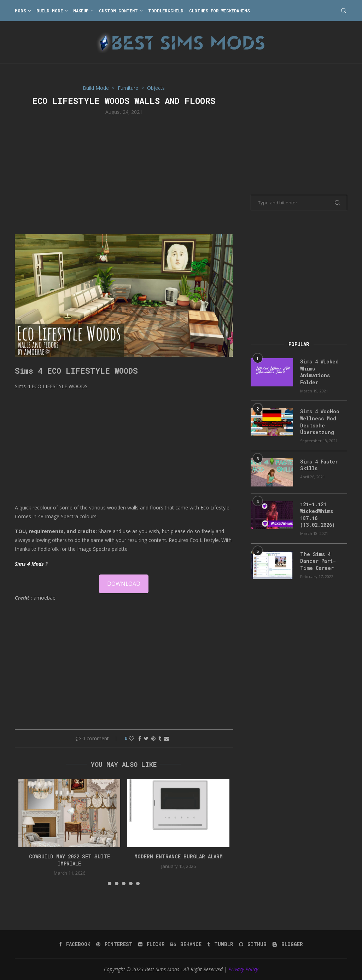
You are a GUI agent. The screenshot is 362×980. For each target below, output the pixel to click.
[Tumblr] (220, 944)
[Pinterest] (114, 944)
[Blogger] (288, 944)
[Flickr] (151, 944)
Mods (21, 11)
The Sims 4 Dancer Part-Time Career (318, 561)
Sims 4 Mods (29, 564)
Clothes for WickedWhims (220, 11)
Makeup (81, 11)
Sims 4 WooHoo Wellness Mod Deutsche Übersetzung (320, 422)
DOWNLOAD (124, 584)
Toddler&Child (166, 11)
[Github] (253, 944)
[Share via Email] (167, 738)
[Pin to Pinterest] (153, 738)
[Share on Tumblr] (160, 738)
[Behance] (186, 944)
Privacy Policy (243, 969)
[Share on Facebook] (140, 738)
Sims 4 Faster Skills (319, 465)
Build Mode (50, 11)
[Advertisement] (124, 174)
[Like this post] (132, 738)
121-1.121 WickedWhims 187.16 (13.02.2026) (317, 515)
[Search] (344, 11)
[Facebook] (75, 944)
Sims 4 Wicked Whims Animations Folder (319, 372)
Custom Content (118, 11)
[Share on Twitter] (146, 738)
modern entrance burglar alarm (179, 856)
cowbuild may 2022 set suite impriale (69, 860)
